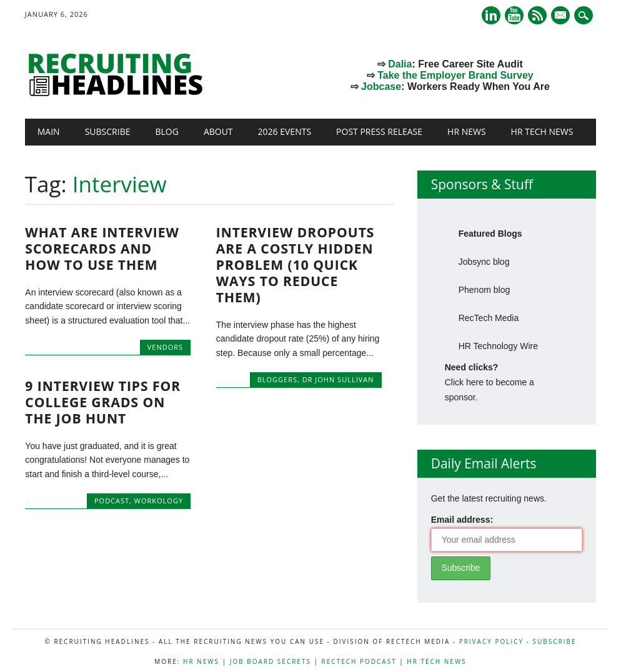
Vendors (165, 347)
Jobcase (381, 86)
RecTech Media (489, 318)
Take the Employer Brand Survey (455, 75)
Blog (166, 131)
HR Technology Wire (498, 346)
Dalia (400, 64)
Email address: (462, 520)
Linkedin (491, 15)
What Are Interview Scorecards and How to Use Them (102, 249)
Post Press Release (379, 131)
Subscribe (108, 131)
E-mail (562, 16)
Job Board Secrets (271, 661)
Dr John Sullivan (338, 379)
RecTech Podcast (359, 661)
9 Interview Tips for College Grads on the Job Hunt (103, 402)
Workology (159, 501)
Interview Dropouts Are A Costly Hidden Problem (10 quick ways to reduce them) (296, 265)
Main (49, 131)
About (218, 131)
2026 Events (285, 131)
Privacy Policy (491, 641)
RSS (537, 15)
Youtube (514, 15)
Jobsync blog (484, 262)
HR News (467, 131)
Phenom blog (484, 290)
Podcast (112, 501)
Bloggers (277, 379)
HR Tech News (542, 131)
